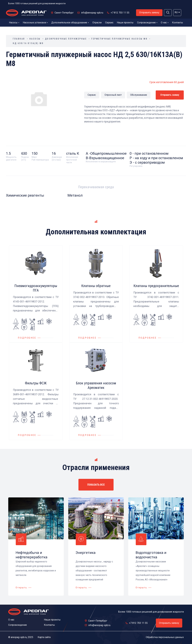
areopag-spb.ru (19, 637)
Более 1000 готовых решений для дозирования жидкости (37, 3)
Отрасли (97, 23)
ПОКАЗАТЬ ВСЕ (96, 485)
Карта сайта (44, 637)
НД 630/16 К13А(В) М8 (28, 43)
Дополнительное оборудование (70, 23)
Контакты (178, 23)
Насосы (14, 23)
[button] (168, 13)
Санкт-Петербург (64, 13)
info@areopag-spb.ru (92, 13)
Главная (19, 39)
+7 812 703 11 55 (120, 13)
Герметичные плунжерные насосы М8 (119, 39)
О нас (165, 23)
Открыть (21, 588)
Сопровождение (147, 23)
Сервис (109, 23)
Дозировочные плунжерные (66, 39)
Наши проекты (125, 23)
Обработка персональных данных (165, 637)
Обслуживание (139, 95)
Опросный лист (113, 95)
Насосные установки (35, 23)
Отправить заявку (149, 13)
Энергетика (86, 553)
